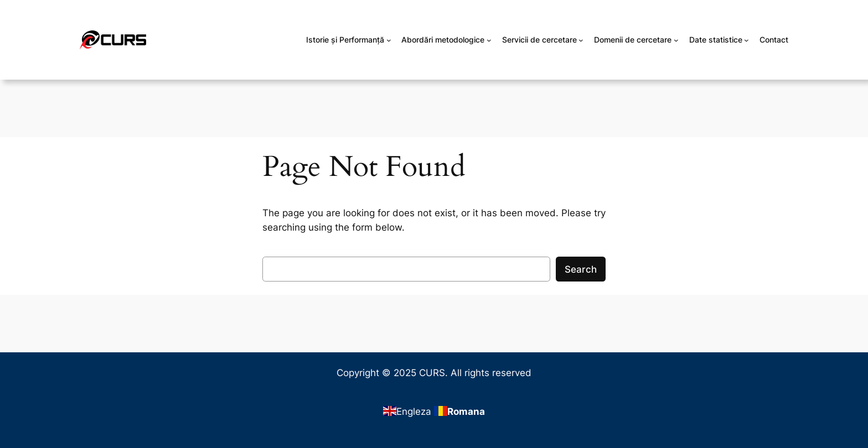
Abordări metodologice (443, 40)
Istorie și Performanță (345, 40)
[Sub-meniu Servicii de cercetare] (581, 40)
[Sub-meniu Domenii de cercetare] (676, 40)
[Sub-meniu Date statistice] (746, 40)
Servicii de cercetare (539, 40)
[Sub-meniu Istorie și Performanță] (389, 40)
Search (581, 269)
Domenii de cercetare (633, 40)
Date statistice (716, 40)
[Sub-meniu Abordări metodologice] (489, 40)
